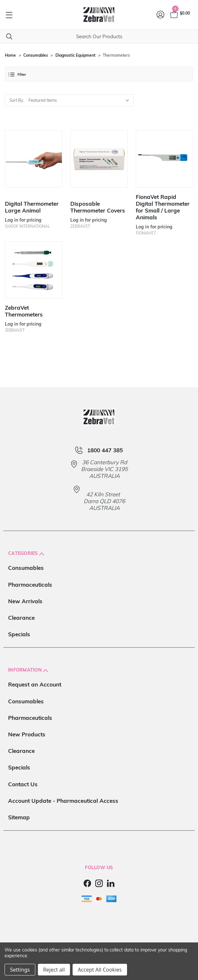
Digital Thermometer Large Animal (32, 207)
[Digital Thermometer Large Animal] (34, 159)
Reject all (54, 970)
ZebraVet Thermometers (24, 311)
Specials (19, 634)
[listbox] (80, 100)
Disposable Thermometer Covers (98, 207)
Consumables (26, 568)
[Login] (161, 15)
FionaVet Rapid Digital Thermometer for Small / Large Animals (163, 207)
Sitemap (19, 817)
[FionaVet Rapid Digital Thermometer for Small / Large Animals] (164, 159)
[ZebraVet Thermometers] (34, 270)
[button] (99, 74)
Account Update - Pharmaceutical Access (63, 801)
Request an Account (35, 684)
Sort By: (17, 100)
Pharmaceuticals (30, 585)
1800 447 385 (105, 450)
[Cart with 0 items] (180, 15)
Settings (20, 970)
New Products (27, 734)
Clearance (21, 618)
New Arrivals (25, 601)
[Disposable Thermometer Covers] (99, 159)
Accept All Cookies (100, 970)
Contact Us (23, 784)
